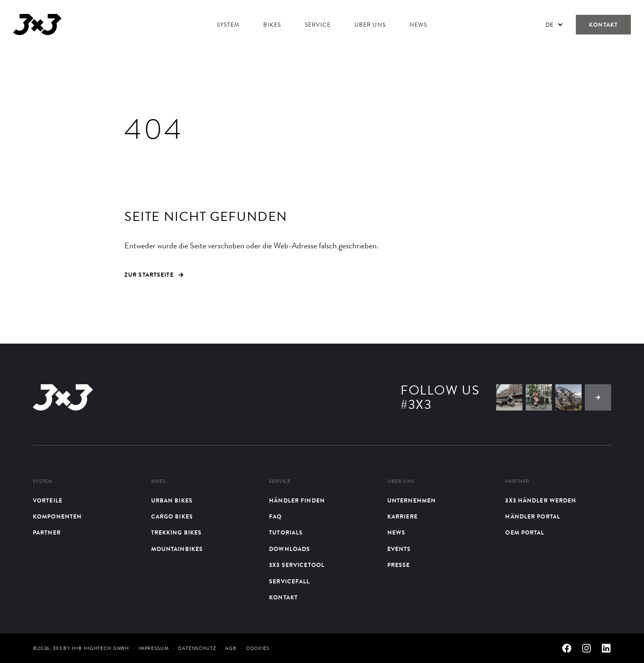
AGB (231, 648)
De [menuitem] (550, 25)
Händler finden (297, 501)
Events (399, 549)
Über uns (370, 25)
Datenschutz (197, 648)
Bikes (272, 25)
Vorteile (48, 501)
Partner (47, 533)
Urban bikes (172, 501)
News (418, 25)
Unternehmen (412, 501)
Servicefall (289, 582)
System (228, 25)
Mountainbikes (177, 549)
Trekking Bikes (177, 533)
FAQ (275, 517)
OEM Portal (525, 533)
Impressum (154, 648)
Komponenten (57, 517)
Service (318, 25)
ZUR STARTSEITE (154, 275)
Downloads (290, 549)
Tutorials (286, 533)
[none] (554, 25)
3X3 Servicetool (297, 565)
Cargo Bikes (172, 517)
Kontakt (603, 25)
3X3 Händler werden (541, 501)
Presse (399, 565)
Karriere (402, 517)
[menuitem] (554, 25)
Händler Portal (533, 517)
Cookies (258, 648)
